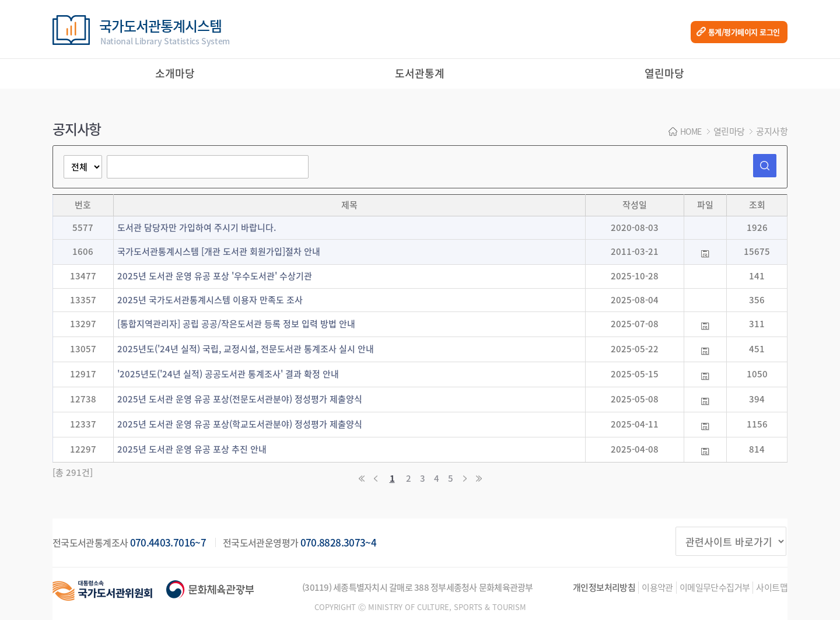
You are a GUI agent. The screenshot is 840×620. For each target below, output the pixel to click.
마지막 (478, 479)
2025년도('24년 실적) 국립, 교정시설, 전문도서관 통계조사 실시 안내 (246, 349)
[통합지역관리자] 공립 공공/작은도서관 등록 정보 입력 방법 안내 (236, 324)
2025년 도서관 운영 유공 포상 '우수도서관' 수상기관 (215, 276)
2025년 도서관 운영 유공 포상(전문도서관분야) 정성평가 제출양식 (240, 399)
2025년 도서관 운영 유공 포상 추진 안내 (192, 449)
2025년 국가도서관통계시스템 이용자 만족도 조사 (210, 300)
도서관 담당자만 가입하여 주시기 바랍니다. (197, 227)
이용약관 (657, 588)
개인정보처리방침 (604, 588)
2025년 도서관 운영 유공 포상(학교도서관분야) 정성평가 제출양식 (240, 424)
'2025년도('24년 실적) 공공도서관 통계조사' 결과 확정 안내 (228, 374)
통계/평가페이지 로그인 (744, 32)
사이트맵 (772, 588)
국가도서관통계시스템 (164, 31)
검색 (765, 166)
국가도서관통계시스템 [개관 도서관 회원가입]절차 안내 (219, 251)
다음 (464, 479)
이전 (376, 479)
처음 (362, 479)
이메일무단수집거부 (715, 588)
